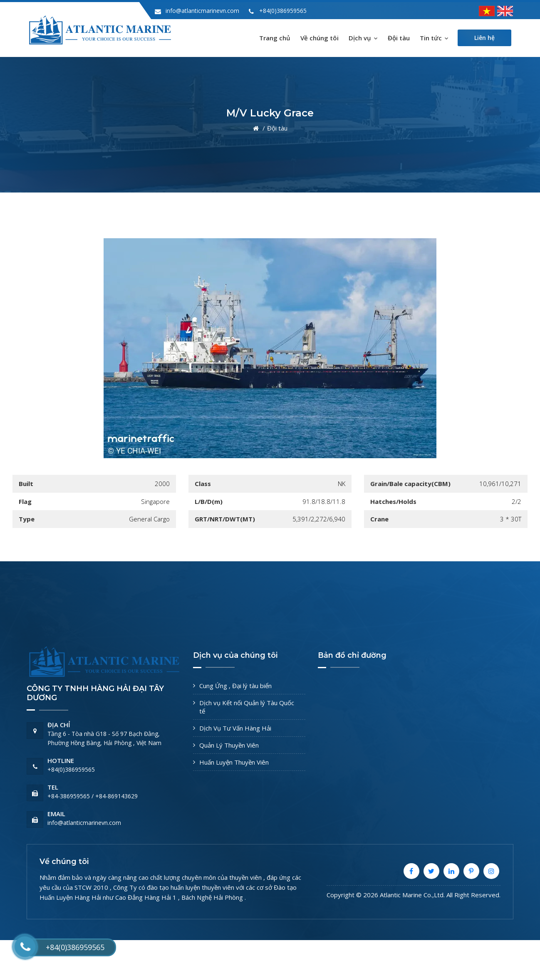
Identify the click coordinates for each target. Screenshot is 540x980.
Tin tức (434, 38)
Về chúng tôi (320, 38)
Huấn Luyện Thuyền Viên (234, 762)
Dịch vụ (363, 38)
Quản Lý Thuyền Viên (229, 745)
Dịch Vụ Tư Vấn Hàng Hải (235, 728)
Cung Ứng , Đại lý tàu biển (235, 686)
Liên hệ (484, 38)
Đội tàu (399, 38)
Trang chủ (275, 38)
